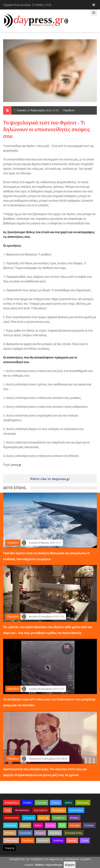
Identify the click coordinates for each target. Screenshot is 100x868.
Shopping (9, 848)
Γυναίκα (51, 825)
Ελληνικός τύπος (74, 833)
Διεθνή (68, 803)
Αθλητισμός (83, 803)
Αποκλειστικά (12, 818)
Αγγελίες (72, 840)
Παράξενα (69, 110)
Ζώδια (85, 840)
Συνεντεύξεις (76, 810)
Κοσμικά (40, 833)
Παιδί (62, 825)
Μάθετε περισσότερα (49, 865)
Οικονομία (41, 803)
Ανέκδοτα (58, 840)
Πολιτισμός (10, 825)
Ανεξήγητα (43, 840)
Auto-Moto (55, 833)
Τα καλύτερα (58, 810)
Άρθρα (38, 825)
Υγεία (8, 810)
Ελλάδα (27, 803)
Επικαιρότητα (12, 803)
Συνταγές (89, 825)
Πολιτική (56, 803)
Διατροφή (75, 825)
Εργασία (25, 825)
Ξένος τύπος (11, 840)
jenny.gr (16, 465)
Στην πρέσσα (41, 810)
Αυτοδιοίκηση (22, 810)
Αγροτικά (44, 818)
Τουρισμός (29, 818)
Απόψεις (75, 818)
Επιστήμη (10, 833)
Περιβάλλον (59, 818)
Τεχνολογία (25, 833)
